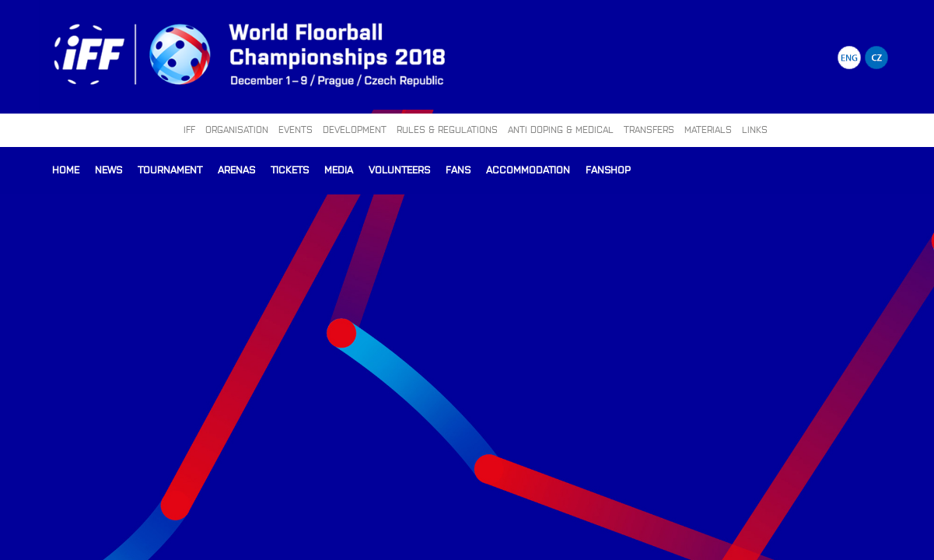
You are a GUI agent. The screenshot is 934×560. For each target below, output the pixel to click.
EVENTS (296, 129)
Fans (458, 169)
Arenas (236, 169)
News (108, 169)
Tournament (170, 169)
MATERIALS (708, 129)
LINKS (755, 129)
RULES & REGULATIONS (447, 129)
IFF (189, 129)
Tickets (290, 169)
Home (66, 169)
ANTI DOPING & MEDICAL (561, 129)
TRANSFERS (649, 129)
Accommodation (528, 169)
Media (339, 169)
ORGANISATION (237, 129)
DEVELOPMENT (355, 129)
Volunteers (399, 169)
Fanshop (608, 169)
